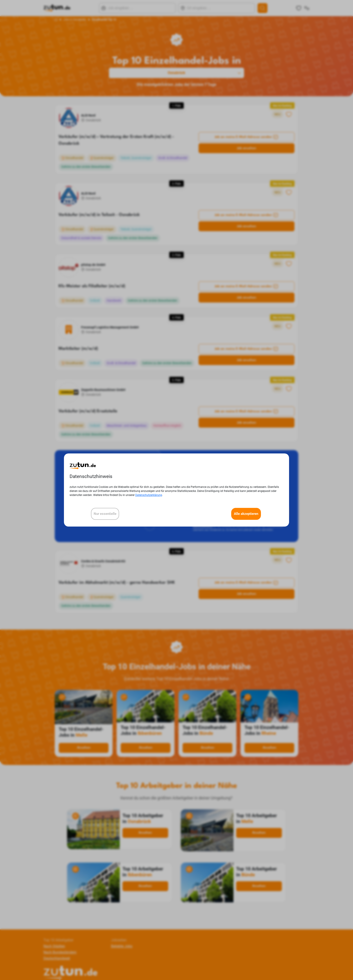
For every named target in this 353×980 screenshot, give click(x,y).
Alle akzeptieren (246, 514)
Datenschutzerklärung (149, 495)
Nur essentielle (105, 514)
